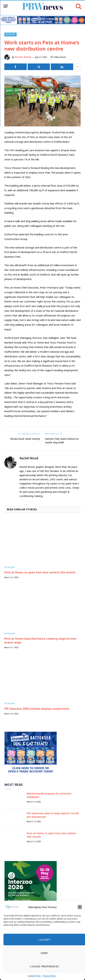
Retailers (11, 34)
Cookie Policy (34, 976)
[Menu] (6, 6)
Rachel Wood (23, 57)
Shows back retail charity (25, 439)
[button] (80, 907)
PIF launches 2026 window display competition (37, 709)
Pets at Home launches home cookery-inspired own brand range (40, 641)
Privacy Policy (49, 976)
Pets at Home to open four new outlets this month (40, 572)
